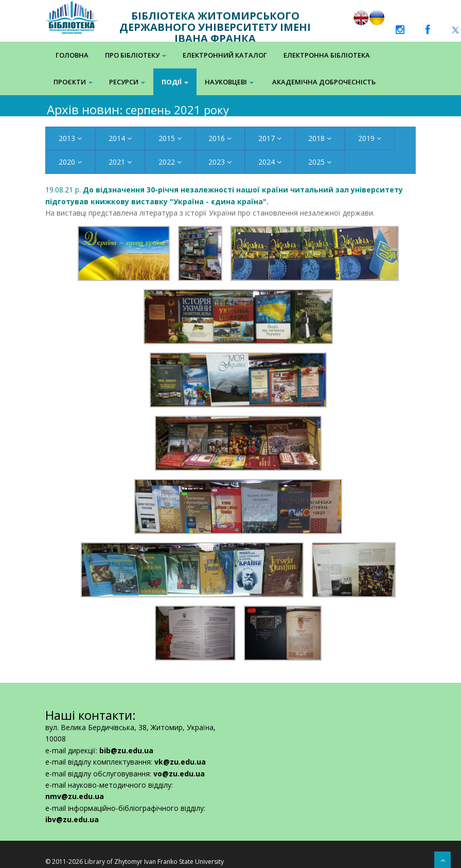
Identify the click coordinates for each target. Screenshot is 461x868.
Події (175, 82)
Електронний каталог (225, 55)
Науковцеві (229, 82)
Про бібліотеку (136, 55)
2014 (120, 138)
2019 (370, 138)
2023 (220, 162)
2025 (320, 162)
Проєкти (73, 82)
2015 (170, 138)
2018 (320, 138)
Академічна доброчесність (324, 82)
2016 (220, 138)
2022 (170, 162)
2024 (270, 162)
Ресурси (127, 82)
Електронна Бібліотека (327, 55)
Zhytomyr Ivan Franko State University (169, 862)
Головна (72, 55)
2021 (120, 162)
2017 (270, 138)
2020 (70, 162)
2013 (70, 138)
